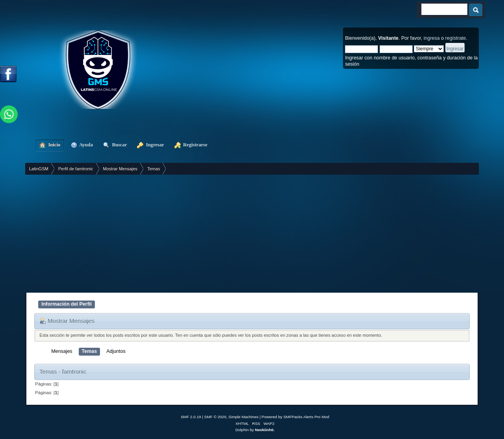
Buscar (115, 145)
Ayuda (82, 145)
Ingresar (150, 145)
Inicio (50, 145)
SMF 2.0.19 (191, 417)
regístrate (456, 38)
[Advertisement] (252, 234)
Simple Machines (243, 417)
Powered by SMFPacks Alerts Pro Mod (295, 417)
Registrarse (191, 145)
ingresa (432, 38)
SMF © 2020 (215, 417)
